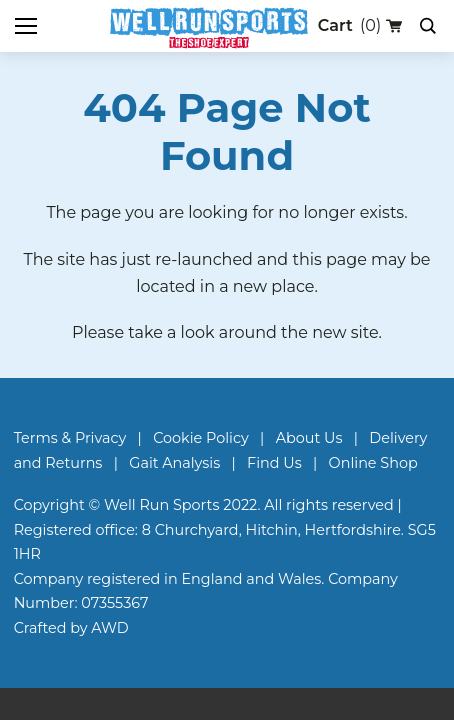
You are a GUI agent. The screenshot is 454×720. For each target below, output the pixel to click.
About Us (309, 438)
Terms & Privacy (70, 438)
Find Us (274, 463)
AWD (109, 628)
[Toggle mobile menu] (26, 26)
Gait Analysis (174, 463)
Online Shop (373, 463)
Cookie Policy (201, 438)
